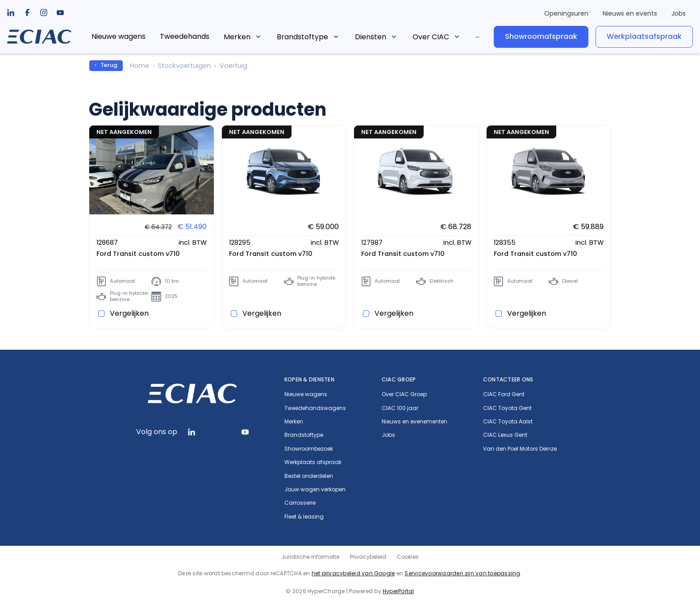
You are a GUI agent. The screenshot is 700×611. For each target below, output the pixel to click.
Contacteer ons (508, 379)
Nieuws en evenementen (415, 422)
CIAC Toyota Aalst (508, 422)
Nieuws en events (630, 13)
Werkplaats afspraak (313, 462)
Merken (237, 37)
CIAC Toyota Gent (507, 408)
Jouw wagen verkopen (315, 490)
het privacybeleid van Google (353, 573)
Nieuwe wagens (119, 36)
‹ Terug (106, 65)
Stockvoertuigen (184, 66)
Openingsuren (566, 13)
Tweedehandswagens (315, 408)
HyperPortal (398, 591)
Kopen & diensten (309, 379)
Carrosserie (300, 503)
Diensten (371, 37)
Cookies (408, 557)
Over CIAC (431, 37)
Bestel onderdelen (309, 476)
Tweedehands (185, 36)
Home (140, 66)
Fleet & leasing (304, 517)
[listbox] (27, 13)
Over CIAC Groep (404, 394)
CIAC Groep (399, 379)
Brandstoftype (302, 37)
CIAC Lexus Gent (505, 435)
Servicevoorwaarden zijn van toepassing (462, 573)
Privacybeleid (368, 557)
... (477, 35)
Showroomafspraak (541, 36)
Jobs (679, 13)
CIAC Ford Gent (504, 394)
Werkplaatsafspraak (644, 36)
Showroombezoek (309, 449)
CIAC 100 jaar (400, 408)
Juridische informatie (310, 557)
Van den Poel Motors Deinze (520, 449)
